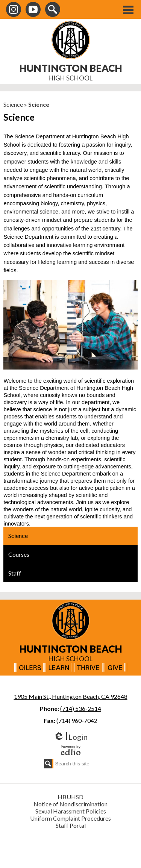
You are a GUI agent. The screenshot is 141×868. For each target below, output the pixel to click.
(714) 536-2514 (81, 708)
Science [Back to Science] (13, 104)
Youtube (33, 11)
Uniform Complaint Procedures (70, 818)
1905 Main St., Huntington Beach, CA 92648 (71, 696)
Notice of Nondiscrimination (70, 804)
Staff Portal (71, 825)
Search (53, 11)
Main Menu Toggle (128, 10)
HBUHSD (70, 797)
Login (70, 737)
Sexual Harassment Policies (71, 811)
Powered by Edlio (71, 750)
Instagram (14, 11)
